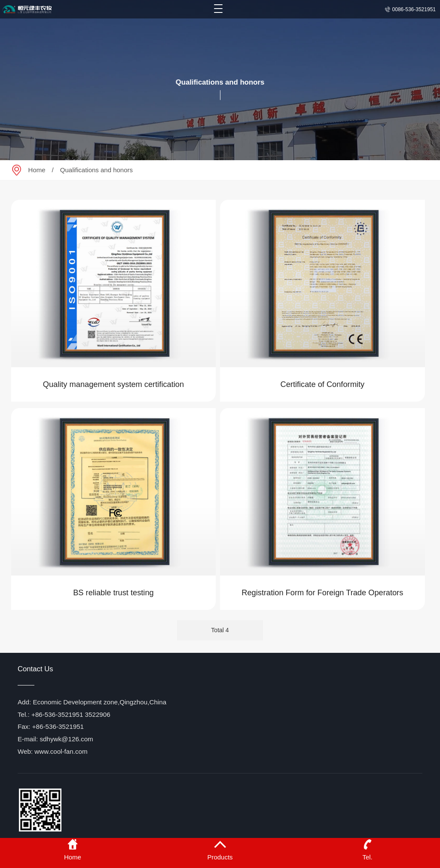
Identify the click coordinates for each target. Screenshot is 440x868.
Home (37, 170)
